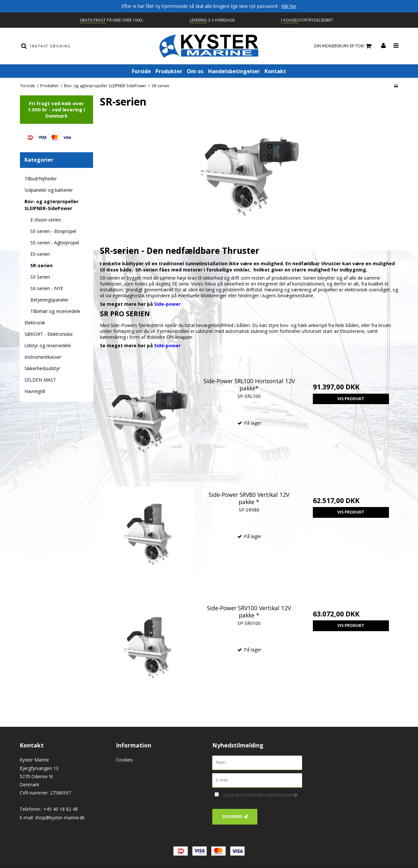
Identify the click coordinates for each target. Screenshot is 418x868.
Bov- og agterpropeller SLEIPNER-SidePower (51, 205)
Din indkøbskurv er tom (344, 46)
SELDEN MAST (40, 380)
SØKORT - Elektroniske (49, 334)
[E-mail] (257, 780)
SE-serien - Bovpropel (53, 231)
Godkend (232, 817)
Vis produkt (351, 399)
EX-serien (40, 254)
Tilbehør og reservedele (55, 311)
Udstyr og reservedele (48, 345)
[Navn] (257, 762)
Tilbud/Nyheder (41, 179)
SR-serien (41, 265)
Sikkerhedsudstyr (42, 368)
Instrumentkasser (43, 357)
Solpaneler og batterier (49, 190)
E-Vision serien (46, 220)
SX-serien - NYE (47, 288)
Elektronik (35, 323)
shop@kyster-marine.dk (60, 818)
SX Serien (40, 277)
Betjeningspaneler (49, 300)
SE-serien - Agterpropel (55, 243)
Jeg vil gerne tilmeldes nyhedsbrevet (263, 794)
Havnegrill (35, 391)
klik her (289, 6)
